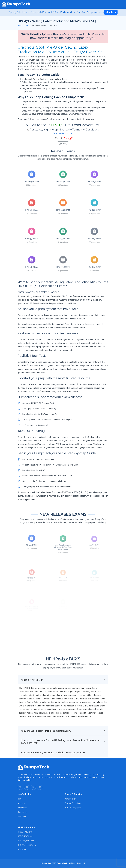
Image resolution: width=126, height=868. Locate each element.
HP (27, 25)
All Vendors (22, 808)
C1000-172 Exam (25, 832)
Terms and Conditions (63, 133)
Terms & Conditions (73, 803)
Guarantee (22, 817)
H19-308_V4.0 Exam (26, 841)
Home (20, 25)
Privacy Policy (70, 799)
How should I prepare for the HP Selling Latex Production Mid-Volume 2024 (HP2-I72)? (60, 753)
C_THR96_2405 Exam (27, 845)
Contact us (22, 812)
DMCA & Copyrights (73, 808)
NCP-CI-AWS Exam (25, 836)
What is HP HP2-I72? (32, 691)
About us (21, 803)
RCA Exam (22, 850)
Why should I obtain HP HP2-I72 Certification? (46, 742)
